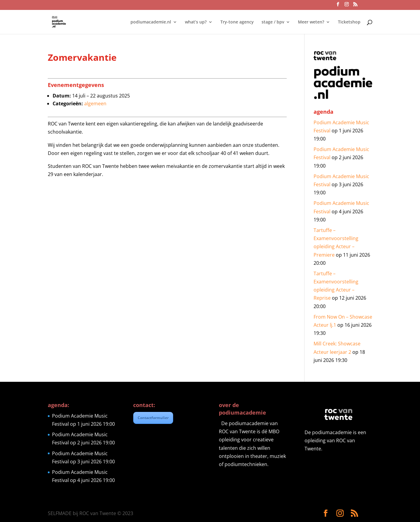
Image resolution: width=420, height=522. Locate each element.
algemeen (95, 103)
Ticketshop (349, 22)
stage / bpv (273, 22)
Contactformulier (153, 418)
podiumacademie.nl (151, 22)
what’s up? (196, 22)
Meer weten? (311, 22)
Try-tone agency (237, 22)
